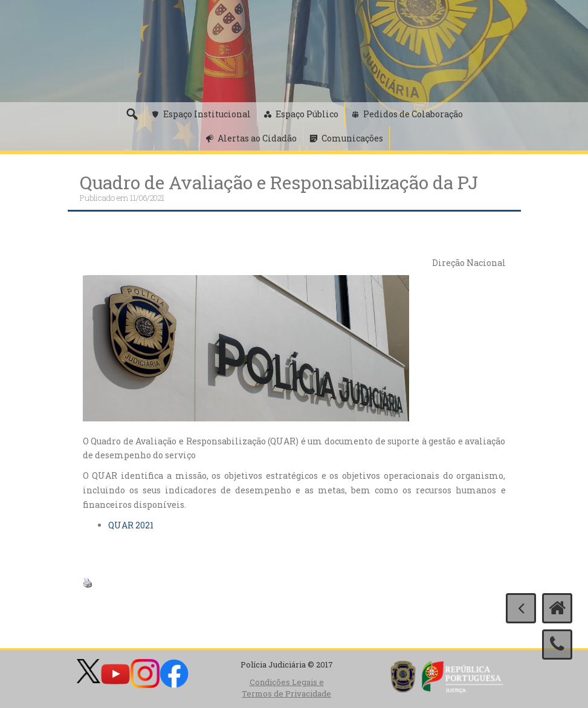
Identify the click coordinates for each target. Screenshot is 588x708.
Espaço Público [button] (307, 114)
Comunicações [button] (352, 138)
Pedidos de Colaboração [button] (413, 114)
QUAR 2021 (131, 525)
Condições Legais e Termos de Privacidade (286, 688)
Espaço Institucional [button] (207, 114)
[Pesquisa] (132, 114)
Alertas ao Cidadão (257, 138)
